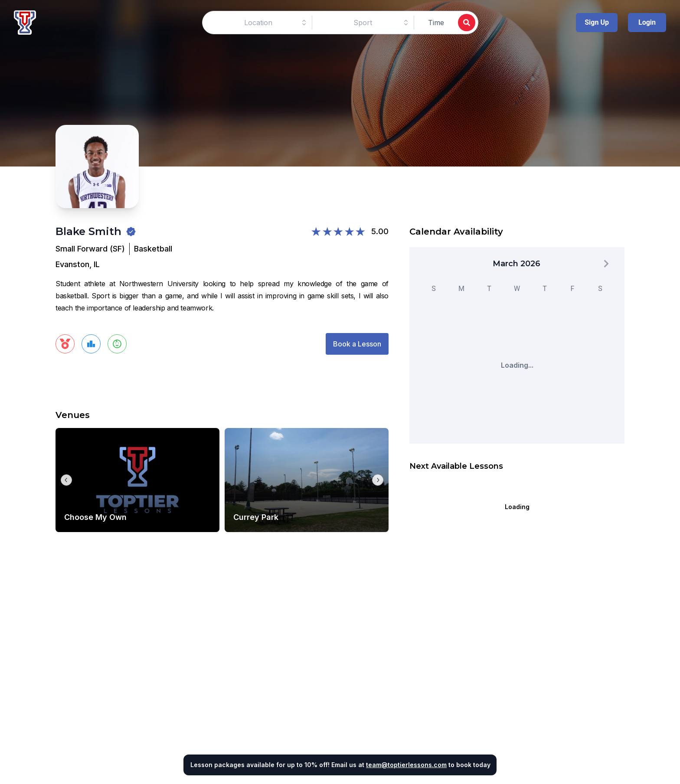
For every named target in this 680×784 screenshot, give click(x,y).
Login (647, 22)
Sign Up (597, 22)
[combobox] (258, 23)
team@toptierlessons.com (406, 765)
